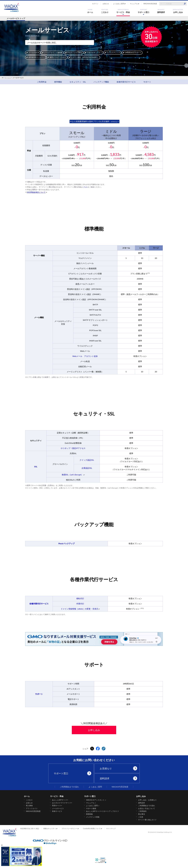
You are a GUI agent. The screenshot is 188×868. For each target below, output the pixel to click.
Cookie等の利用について (92, 829)
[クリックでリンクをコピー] (104, 749)
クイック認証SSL (87, 460)
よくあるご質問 (119, 4)
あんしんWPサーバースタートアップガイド (103, 811)
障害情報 (89, 814)
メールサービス (58, 808)
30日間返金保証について (36, 192)
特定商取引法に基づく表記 (30, 829)
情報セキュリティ (50, 829)
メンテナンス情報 (93, 817)
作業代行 (80, 604)
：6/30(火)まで (94, 122)
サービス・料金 (123, 11)
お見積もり (118, 768)
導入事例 (29, 806)
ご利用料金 (42, 82)
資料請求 (161, 11)
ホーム (90, 11)
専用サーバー (57, 806)
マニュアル (134, 4)
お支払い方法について (147, 808)
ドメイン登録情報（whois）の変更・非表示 (79, 609)
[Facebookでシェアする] (98, 749)
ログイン (95, 4)
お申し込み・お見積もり (147, 800)
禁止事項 (141, 814)
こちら (85, 187)
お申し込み (178, 11)
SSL (36, 467)
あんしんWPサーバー (60, 800)
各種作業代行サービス (126, 82)
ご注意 (141, 817)
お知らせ (106, 4)
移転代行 (80, 598)
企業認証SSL (87, 468)
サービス (8, 78)
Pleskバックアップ (67, 543)
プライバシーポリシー (69, 829)
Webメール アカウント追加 (85, 356)
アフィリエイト (32, 808)
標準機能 (58, 82)
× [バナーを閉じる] (2, 845)
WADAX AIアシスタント (95, 800)
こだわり (105, 11)
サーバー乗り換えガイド (147, 820)
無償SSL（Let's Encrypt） (72, 475)
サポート (147, 82)
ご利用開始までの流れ (69, 787)
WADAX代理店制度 (150, 4)
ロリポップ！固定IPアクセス (73, 448)
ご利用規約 (142, 811)
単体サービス (57, 811)
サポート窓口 (144, 11)
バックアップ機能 (101, 82)
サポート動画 (91, 808)
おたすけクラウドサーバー (62, 803)
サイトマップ (111, 829)
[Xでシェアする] (92, 749)
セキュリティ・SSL (78, 82)
